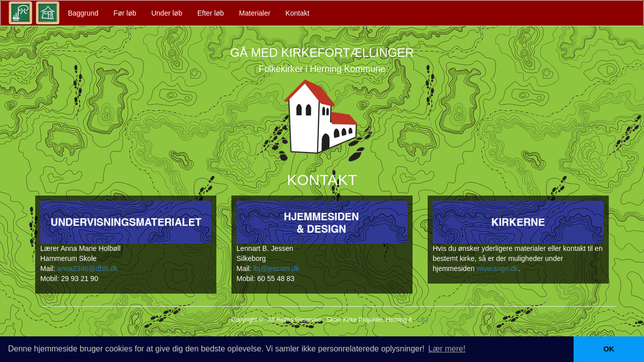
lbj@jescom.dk (276, 268)
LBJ (423, 320)
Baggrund (83, 13)
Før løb (125, 13)
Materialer (255, 13)
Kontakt (297, 13)
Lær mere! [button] (447, 349)
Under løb (167, 13)
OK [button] (609, 349)
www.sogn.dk (497, 268)
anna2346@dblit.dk (87, 268)
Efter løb (211, 13)
